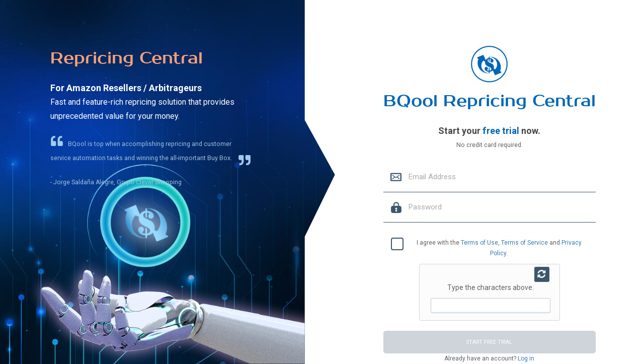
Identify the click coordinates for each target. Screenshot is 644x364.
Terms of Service (525, 243)
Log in (525, 358)
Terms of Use (479, 243)
